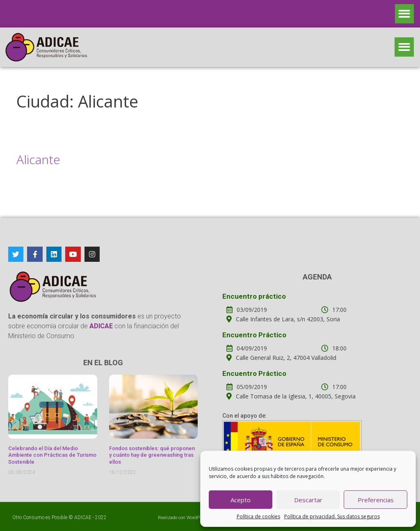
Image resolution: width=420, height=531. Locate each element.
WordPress (197, 518)
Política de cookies (258, 516)
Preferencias (376, 500)
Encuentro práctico (254, 296)
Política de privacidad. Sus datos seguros (332, 516)
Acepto (241, 500)
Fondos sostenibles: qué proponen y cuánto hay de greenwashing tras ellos (152, 455)
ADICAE (83, 517)
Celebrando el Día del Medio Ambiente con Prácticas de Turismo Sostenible (52, 455)
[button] (405, 14)
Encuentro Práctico (254, 335)
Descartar (308, 500)
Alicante (38, 159)
